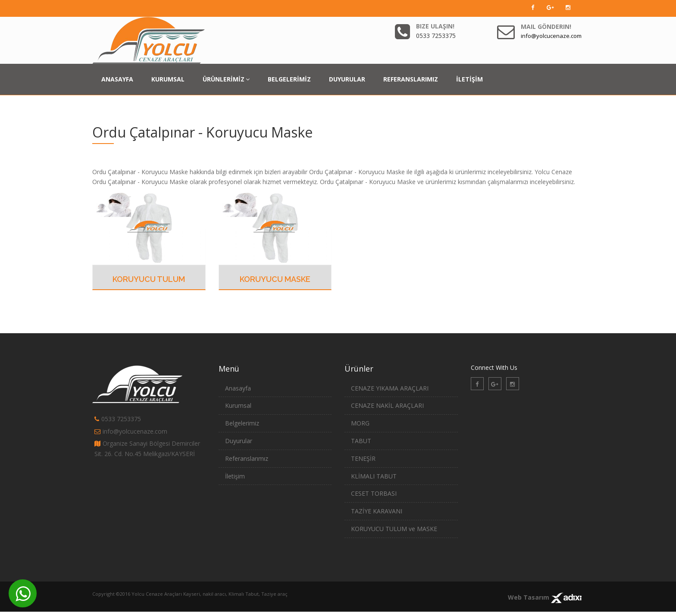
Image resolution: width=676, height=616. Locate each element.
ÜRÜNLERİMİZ (226, 79)
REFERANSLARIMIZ (411, 79)
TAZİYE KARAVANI (377, 511)
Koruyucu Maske (275, 279)
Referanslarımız (247, 458)
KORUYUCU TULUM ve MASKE (394, 529)
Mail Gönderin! (546, 27)
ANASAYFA (117, 79)
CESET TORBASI (374, 493)
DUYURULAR (347, 79)
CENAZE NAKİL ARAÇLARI (387, 405)
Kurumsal (238, 405)
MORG (360, 423)
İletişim (235, 476)
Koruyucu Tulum (149, 279)
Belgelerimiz (242, 423)
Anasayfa (238, 388)
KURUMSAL (168, 79)
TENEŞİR (363, 458)
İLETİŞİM (469, 79)
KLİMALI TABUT (374, 476)
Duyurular (239, 441)
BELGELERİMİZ (289, 79)
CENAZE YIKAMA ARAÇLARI (390, 388)
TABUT (361, 441)
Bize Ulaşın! (435, 26)
